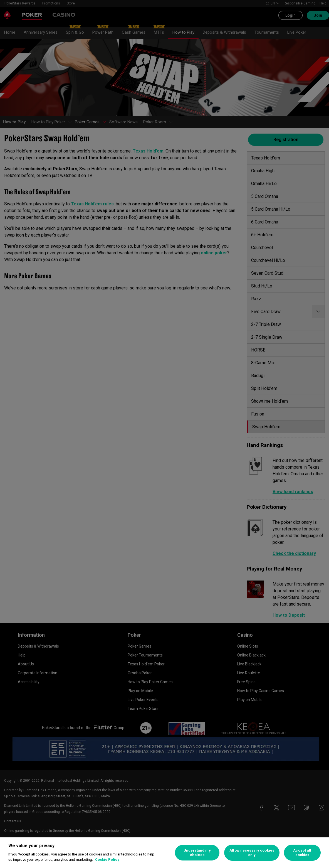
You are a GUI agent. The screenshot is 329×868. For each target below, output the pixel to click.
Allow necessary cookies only (252, 853)
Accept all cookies (302, 853)
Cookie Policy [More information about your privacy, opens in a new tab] (107, 860)
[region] (164, 853)
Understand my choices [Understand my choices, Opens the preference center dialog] (197, 853)
